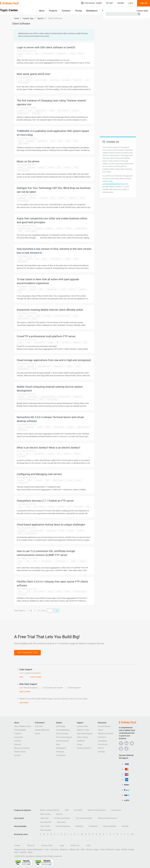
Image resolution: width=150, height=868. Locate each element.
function (67, 259)
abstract (21, 111)
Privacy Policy (47, 845)
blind (53, 198)
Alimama (89, 849)
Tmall (46, 849)
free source (22, 594)
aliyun (20, 54)
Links (88, 845)
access (21, 168)
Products (53, 11)
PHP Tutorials (46, 830)
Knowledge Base (63, 730)
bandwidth (66, 80)
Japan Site (44, 818)
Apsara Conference (22, 748)
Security (59, 814)
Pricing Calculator (84, 748)
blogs (68, 141)
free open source (79, 592)
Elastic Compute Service (50, 810)
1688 (82, 849)
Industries (79, 826)
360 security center (25, 228)
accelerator (22, 198)
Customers (19, 737)
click (28, 561)
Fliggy (96, 849)
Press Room (103, 744)
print (20, 292)
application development (27, 399)
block (20, 454)
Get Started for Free (27, 652)
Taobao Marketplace (35, 849)
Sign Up (144, 3)
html (20, 56)
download (22, 456)
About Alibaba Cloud (22, 726)
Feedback (81, 741)
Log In (131, 3)
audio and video (41, 80)
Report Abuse (82, 737)
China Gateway (62, 734)
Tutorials (125, 826)
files (88, 507)
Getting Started (62, 741)
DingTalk (23, 852)
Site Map (101, 752)
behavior (67, 168)
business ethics (81, 228)
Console (120, 3)
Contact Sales (142, 11)
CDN (67, 810)
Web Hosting (45, 814)
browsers (80, 531)
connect (50, 454)
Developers (93, 826)
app (59, 168)
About (42, 11)
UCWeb (124, 849)
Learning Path (46, 822)
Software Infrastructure (107, 818)
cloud (34, 369)
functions (76, 342)
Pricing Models (20, 730)
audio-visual (54, 80)
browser (59, 228)
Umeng (131, 849)
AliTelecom (110, 849)
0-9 (132, 834)
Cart (109, 3)
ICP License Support (64, 737)
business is (72, 198)
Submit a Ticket (83, 730)
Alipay (30, 852)
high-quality (22, 262)
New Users (61, 822)
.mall (20, 80)
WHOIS (101, 748)
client (37, 54)
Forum (80, 744)
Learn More (24, 703)
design (50, 342)
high (76, 259)
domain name (23, 483)
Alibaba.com (74, 849)
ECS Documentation (62, 818)
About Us (31, 845)
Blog (58, 744)
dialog (59, 592)
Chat (21, 677)
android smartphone (48, 397)
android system (65, 397)
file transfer (78, 507)
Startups (18, 744)
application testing (36, 531)
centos (29, 54)
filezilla (67, 592)
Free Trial (39, 726)
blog (60, 141)
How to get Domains (84, 818)
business (62, 198)
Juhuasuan (54, 849)
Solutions (66, 11)
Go (57, 610)
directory (77, 454)
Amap (118, 849)
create (69, 480)
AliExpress (64, 849)
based (53, 141)
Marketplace (92, 11)
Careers (17, 845)
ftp (58, 342)
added (20, 259)
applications (42, 141)
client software (48, 54)
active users (31, 168)
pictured (82, 289)
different (67, 454)
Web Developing (110, 826)
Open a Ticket (25, 692)
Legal (62, 845)
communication (61, 561)
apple (30, 111)
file (69, 507)
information (36, 113)
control (72, 54)
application (30, 141)
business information (62, 316)
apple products (41, 111)
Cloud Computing (63, 826)
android (29, 259)
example (83, 561)
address (28, 80)
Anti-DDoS (78, 810)
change (33, 289)
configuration (61, 54)
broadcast (78, 80)
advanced (30, 366)
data (59, 454)
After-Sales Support (85, 734)
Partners (18, 741)
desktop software (83, 427)
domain (78, 480)
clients (35, 319)
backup (69, 366)
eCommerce (116, 810)
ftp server (66, 342)
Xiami (16, 852)
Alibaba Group (20, 849)
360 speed (39, 228)
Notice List (75, 845)
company (75, 111)
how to (81, 54)
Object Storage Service (97, 810)
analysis (51, 168)
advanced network (44, 366)
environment (23, 430)
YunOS (102, 849)
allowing (33, 198)
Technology (61, 726)
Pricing (78, 11)
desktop (70, 427)
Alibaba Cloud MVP (106, 734)
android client (32, 397)
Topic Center (45, 826)
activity (42, 168)
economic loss (23, 113)
